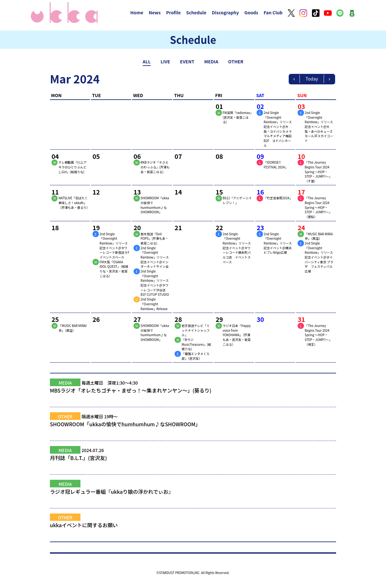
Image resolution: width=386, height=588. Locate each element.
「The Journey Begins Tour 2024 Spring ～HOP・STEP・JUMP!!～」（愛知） (318, 207)
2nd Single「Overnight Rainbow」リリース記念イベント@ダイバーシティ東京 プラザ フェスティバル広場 (319, 257)
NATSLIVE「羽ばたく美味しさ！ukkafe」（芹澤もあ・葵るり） (74, 203)
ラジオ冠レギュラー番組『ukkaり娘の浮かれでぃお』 (193, 495)
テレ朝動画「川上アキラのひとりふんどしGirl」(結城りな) (72, 167)
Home (137, 12)
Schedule (196, 12)
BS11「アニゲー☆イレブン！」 (237, 200)
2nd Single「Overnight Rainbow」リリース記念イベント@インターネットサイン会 (155, 257)
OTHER (236, 61)
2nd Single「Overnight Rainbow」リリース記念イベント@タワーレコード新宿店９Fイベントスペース (114, 246)
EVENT (187, 61)
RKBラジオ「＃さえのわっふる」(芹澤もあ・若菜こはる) (155, 167)
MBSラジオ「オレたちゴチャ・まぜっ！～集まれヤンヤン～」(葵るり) (193, 394)
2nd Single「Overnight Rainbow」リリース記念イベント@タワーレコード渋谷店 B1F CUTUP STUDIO (155, 283)
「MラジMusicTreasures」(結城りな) (196, 344)
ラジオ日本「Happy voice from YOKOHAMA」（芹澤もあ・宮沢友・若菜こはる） (237, 335)
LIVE (165, 61)
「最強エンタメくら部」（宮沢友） (196, 356)
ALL (147, 61)
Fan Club (273, 12)
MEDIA (211, 61)
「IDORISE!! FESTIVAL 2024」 (276, 165)
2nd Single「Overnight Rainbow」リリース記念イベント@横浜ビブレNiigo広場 (278, 243)
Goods (251, 12)
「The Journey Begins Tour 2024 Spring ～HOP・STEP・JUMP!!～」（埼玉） (318, 335)
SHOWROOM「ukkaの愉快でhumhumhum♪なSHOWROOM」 (155, 205)
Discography (225, 12)
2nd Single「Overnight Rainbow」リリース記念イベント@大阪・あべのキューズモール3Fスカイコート (319, 127)
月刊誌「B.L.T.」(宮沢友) (193, 462)
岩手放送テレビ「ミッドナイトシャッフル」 (196, 330)
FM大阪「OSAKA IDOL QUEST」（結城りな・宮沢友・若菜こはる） (114, 269)
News (155, 12)
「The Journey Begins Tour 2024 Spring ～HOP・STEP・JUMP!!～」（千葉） (318, 172)
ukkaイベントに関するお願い (193, 529)
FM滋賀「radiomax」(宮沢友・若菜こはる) (237, 117)
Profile (173, 12)
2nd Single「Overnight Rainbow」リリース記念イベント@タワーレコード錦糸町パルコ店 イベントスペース (237, 248)
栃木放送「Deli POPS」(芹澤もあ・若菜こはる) (154, 239)
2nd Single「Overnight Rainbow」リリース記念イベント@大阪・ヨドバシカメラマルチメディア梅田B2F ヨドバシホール (278, 129)
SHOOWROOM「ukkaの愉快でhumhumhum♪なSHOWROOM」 (193, 428)
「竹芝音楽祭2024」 (278, 198)
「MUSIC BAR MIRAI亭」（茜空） (319, 236)
